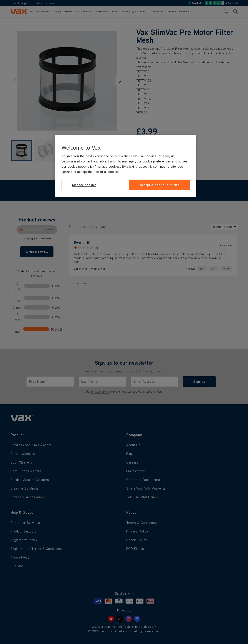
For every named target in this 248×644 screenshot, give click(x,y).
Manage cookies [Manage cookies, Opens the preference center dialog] (84, 185)
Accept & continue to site (159, 185)
